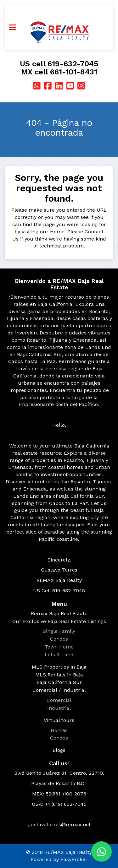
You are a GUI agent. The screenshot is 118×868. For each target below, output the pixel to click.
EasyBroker (74, 859)
